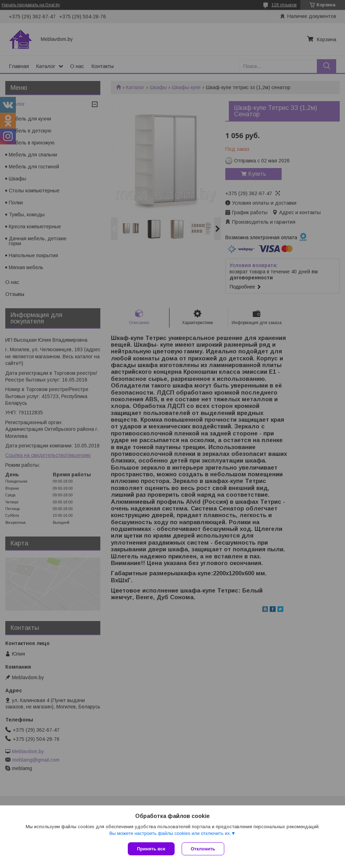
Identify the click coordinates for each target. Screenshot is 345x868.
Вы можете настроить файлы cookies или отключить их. (170, 833)
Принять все (151, 849)
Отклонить (203, 849)
